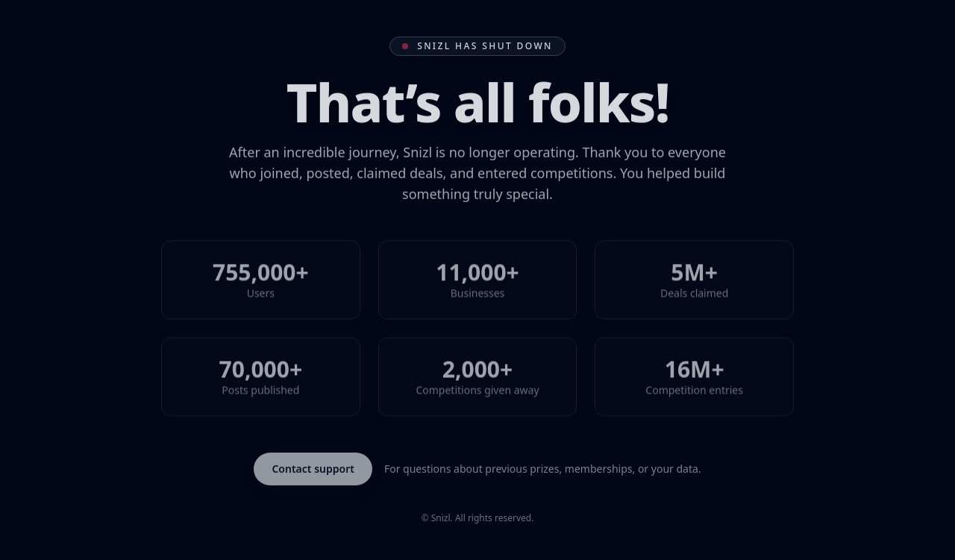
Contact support (313, 469)
